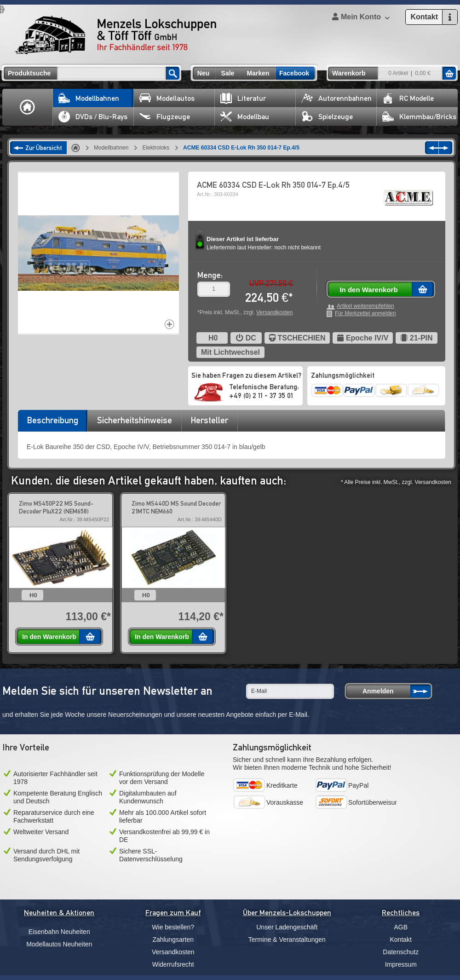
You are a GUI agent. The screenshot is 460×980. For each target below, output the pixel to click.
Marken (258, 73)
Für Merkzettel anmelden (365, 314)
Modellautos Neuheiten (59, 944)
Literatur (243, 98)
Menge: (210, 275)
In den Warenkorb (368, 290)
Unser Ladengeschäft (287, 927)
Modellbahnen (89, 98)
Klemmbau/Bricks (419, 117)
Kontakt (401, 940)
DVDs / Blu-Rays (93, 117)
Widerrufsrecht (173, 964)
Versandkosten (274, 312)
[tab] (52, 423)
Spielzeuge (327, 117)
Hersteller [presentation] (210, 420)
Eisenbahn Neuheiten (59, 932)
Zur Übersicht (44, 148)
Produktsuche (29, 73)
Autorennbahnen (336, 98)
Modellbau (245, 117)
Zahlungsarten (173, 940)
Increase (170, 324)
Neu (203, 73)
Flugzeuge (165, 117)
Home (28, 107)
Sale (228, 73)
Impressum (401, 964)
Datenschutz (401, 952)
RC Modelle (408, 98)
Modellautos (167, 98)
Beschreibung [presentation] (53, 420)
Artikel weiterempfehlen (365, 306)
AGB (401, 927)
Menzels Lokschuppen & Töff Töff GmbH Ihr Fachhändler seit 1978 (115, 35)
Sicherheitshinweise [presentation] (135, 420)
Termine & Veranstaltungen (287, 940)
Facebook (294, 73)
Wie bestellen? (173, 927)
